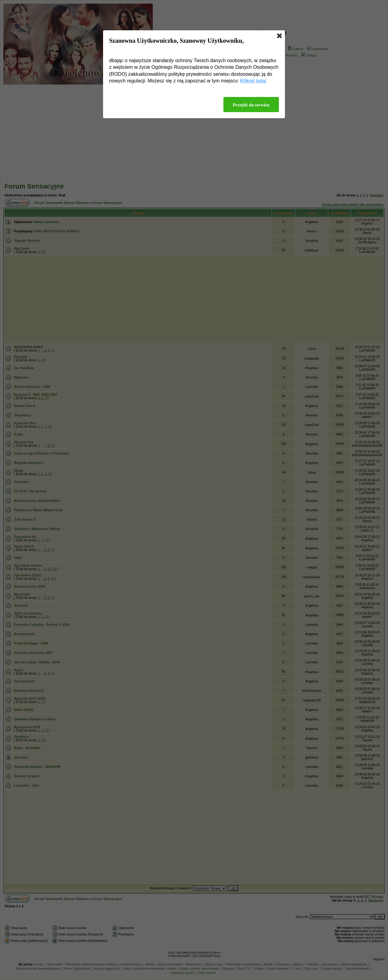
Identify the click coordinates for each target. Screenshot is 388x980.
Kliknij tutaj (253, 81)
